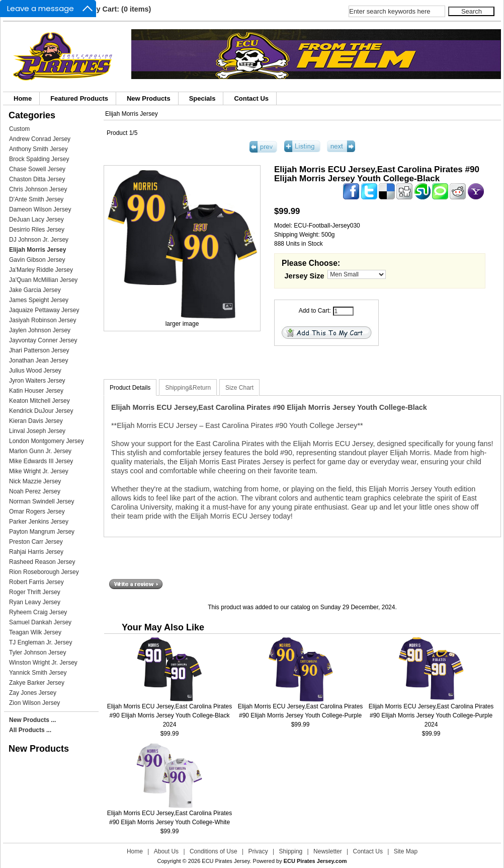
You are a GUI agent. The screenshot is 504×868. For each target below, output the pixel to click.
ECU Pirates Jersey (226, 861)
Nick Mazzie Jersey (35, 481)
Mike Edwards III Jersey (41, 461)
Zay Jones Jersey (33, 693)
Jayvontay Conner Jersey (43, 340)
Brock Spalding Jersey (39, 159)
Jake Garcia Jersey (35, 290)
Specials (202, 98)
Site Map (406, 851)
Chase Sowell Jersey (37, 169)
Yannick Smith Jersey (38, 673)
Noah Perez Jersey (35, 491)
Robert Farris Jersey (36, 582)
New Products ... (32, 720)
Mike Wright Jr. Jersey (39, 471)
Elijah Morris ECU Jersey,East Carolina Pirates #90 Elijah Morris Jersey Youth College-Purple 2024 (431, 715)
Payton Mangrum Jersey (42, 532)
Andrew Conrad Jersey (40, 139)
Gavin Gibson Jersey (37, 260)
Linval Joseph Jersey (37, 431)
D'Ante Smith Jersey (36, 199)
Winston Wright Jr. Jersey (43, 663)
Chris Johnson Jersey (38, 189)
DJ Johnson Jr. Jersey (39, 240)
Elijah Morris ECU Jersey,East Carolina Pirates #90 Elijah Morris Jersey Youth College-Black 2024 (170, 715)
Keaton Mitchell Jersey (39, 401)
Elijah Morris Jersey (132, 114)
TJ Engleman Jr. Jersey (40, 642)
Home (23, 98)
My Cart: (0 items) (121, 9)
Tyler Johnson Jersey (37, 653)
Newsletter (328, 851)
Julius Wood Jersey (35, 371)
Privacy (258, 851)
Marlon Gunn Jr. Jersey (40, 451)
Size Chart (239, 388)
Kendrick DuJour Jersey (41, 411)
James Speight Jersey (39, 300)
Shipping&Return (188, 388)
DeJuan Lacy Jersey (36, 220)
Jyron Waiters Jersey (37, 381)
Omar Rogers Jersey (37, 512)
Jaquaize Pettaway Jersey (44, 310)
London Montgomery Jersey (47, 441)
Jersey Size (305, 276)
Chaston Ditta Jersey (37, 179)
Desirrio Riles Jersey (37, 230)
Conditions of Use (214, 851)
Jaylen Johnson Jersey (40, 330)
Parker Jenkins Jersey (39, 522)
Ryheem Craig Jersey (38, 612)
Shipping (291, 851)
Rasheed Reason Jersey (42, 562)
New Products (149, 98)
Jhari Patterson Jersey (39, 350)
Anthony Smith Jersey (38, 149)
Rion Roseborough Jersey (44, 572)
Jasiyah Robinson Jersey (43, 320)
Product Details (130, 388)
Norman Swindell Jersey (41, 501)
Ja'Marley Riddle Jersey (41, 270)
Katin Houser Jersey (36, 391)
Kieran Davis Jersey (36, 421)
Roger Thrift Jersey (35, 592)
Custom (19, 129)
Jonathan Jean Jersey (38, 360)
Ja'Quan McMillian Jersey (43, 280)
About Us (166, 851)
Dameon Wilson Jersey (40, 209)
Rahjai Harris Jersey (36, 552)
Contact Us (251, 98)
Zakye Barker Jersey (37, 683)
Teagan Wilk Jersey (35, 632)
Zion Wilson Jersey (34, 703)
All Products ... (30, 730)
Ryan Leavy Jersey (35, 602)
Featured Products (79, 98)
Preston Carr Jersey (36, 542)
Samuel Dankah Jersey (40, 622)
